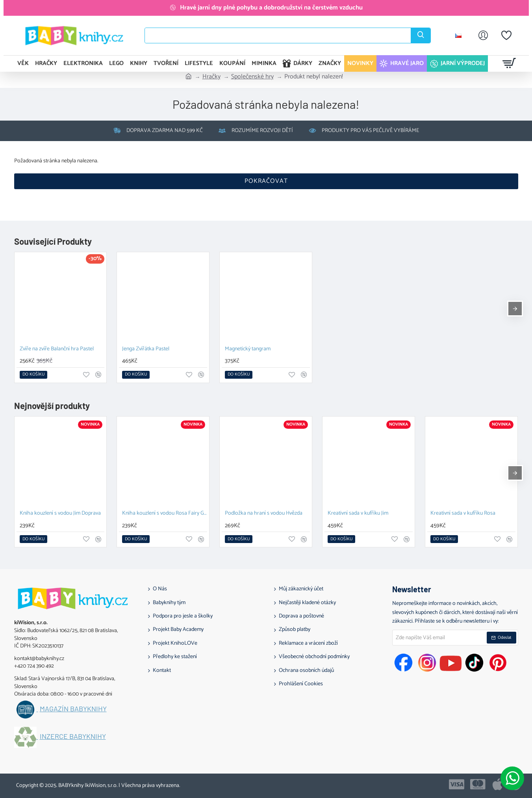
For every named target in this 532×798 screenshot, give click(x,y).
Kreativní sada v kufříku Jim (358, 514)
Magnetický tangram (248, 349)
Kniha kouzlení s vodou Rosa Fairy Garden (165, 514)
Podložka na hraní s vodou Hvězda (264, 514)
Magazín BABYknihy (73, 709)
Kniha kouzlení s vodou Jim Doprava (60, 514)
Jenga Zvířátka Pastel (146, 349)
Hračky (211, 77)
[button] (33, 375)
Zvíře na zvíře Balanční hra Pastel (57, 349)
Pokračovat (266, 181)
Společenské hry (252, 77)
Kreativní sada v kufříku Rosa (463, 514)
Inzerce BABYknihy (73, 737)
